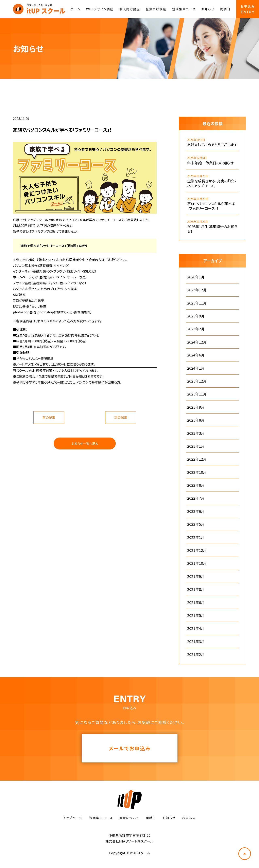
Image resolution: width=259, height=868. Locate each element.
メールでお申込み (130, 748)
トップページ (73, 818)
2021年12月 (197, 550)
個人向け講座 (130, 9)
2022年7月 (196, 498)
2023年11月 (197, 394)
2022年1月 (196, 537)
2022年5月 (196, 524)
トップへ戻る (245, 854)
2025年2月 (196, 329)
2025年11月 (197, 303)
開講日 (225, 9)
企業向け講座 (156, 9)
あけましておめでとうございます (212, 145)
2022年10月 (197, 472)
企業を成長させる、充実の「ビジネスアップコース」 (212, 183)
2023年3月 (196, 433)
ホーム (75, 9)
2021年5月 (196, 615)
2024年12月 (197, 342)
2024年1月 (196, 368)
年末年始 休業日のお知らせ (210, 163)
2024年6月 (196, 355)
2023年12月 (197, 381)
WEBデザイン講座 (100, 9)
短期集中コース (184, 9)
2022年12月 (197, 459)
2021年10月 (197, 563)
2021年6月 (196, 602)
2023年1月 (196, 446)
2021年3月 (196, 641)
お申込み (189, 818)
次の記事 (121, 417)
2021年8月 (196, 589)
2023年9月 (196, 407)
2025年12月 (197, 290)
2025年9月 (196, 316)
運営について (129, 818)
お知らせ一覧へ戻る (85, 444)
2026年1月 (196, 277)
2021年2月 (196, 654)
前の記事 (49, 417)
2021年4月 (196, 628)
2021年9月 (196, 576)
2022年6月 (196, 511)
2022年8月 (196, 485)
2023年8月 (196, 420)
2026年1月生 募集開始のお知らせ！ (212, 229)
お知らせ (208, 9)
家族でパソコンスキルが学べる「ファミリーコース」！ (211, 206)
